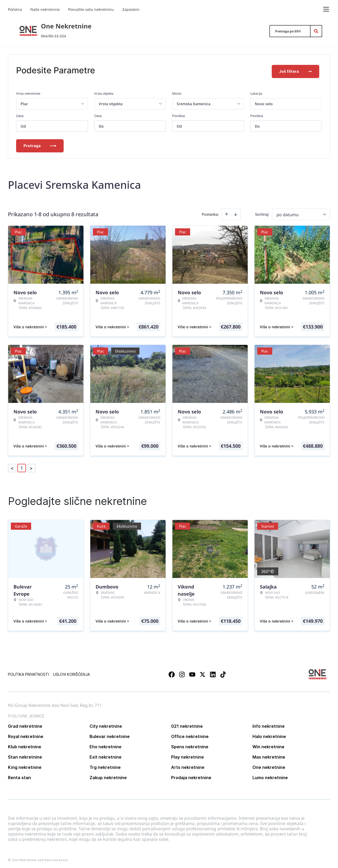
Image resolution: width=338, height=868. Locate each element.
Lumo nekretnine (270, 775)
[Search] (316, 31)
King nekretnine (25, 765)
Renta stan (19, 775)
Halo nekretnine (269, 734)
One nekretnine (269, 765)
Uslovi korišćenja (71, 672)
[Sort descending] (236, 212)
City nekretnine (106, 724)
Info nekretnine (269, 724)
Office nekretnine (190, 734)
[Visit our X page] (203, 672)
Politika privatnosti (28, 672)
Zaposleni (131, 9)
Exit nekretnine (105, 755)
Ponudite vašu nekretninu (91, 9)
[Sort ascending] (227, 212)
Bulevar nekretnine (110, 734)
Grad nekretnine (25, 724)
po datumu (288, 212)
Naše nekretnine (45, 9)
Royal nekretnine (26, 734)
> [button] (31, 466)
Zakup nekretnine (108, 775)
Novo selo (264, 101)
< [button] (12, 466)
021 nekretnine (187, 724)
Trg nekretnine (105, 765)
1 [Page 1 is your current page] (22, 466)
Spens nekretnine (190, 744)
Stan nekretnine (25, 755)
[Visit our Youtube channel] (192, 672)
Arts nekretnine (188, 765)
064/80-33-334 (53, 36)
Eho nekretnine (105, 744)
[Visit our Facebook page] (172, 672)
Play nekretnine (187, 755)
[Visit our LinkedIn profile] (213, 672)
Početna (15, 9)
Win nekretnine (268, 744)
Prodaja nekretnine (191, 775)
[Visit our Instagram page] (182, 672)
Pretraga (40, 143)
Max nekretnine (269, 755)
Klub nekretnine (25, 744)
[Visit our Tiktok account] (223, 672)
